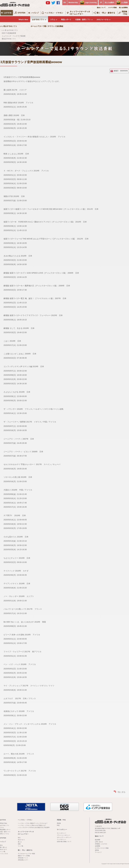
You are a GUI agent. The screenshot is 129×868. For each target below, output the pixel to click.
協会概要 (98, 840)
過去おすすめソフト (9, 39)
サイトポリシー (62, 830)
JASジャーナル (103, 20)
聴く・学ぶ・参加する (106, 13)
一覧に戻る (121, 792)
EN (65, 2)
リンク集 (3, 852)
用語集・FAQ (124, 13)
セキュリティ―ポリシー (64, 837)
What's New (23, 20)
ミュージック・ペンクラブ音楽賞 (14, 36)
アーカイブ (98, 852)
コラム (53, 20)
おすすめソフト (38, 20)
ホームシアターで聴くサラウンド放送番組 (47, 26)
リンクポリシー (61, 839)
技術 (19, 844)
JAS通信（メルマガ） (101, 844)
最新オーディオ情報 (24, 856)
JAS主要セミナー (23, 860)
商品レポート (66, 20)
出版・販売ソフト (5, 832)
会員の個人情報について (64, 842)
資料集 (97, 850)
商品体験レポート (5, 830)
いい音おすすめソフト (9, 26)
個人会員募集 (123, 7)
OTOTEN (21, 13)
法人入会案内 (109, 2)
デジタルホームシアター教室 (26, 854)
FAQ (58, 825)
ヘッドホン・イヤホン (54, 13)
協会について (101, 7)
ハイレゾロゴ (4, 854)
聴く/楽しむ (3, 847)
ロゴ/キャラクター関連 (102, 848)
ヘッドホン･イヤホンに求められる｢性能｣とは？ (32, 825)
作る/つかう (3, 849)
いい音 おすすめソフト (10, 30)
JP (101, 2)
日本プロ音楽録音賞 (9, 33)
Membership (73, 2)
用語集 (59, 823)
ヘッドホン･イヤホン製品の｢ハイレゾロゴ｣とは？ (33, 823)
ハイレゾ (35, 13)
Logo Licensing (91, 2)
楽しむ (20, 842)
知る (1, 845)
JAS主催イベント (23, 858)
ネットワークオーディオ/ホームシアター (80, 13)
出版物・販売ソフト (83, 20)
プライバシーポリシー (63, 835)
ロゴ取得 (124, 2)
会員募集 (98, 846)
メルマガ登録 (112, 7)
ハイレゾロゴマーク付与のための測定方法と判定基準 (34, 827)
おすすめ (8, 13)
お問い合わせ (99, 842)
